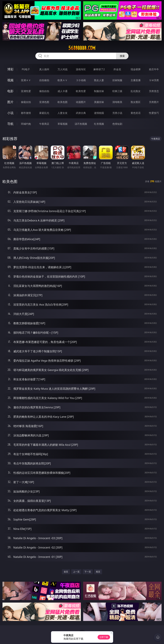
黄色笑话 (136, 113)
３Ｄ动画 (81, 80)
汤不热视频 (81, 124)
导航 (10, 124)
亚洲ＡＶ (26, 80)
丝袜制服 (117, 80)
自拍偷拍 (44, 80)
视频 (10, 80)
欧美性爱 (81, 91)
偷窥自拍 (26, 102)
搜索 (122, 56)
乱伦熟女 (136, 91)
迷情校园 (99, 113)
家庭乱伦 (44, 113)
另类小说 (117, 113)
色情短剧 (117, 124)
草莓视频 (63, 124)
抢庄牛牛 (154, 69)
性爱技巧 (154, 113)
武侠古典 (81, 113)
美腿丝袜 (99, 102)
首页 (66, 572)
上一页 (76, 572)
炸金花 (117, 69)
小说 (10, 113)
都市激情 (26, 113)
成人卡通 (63, 91)
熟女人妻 (99, 80)
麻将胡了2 (99, 69)
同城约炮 (26, 124)
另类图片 (154, 102)
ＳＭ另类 (154, 80)
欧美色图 (63, 102)
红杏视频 (99, 124)
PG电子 (26, 69)
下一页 (88, 572)
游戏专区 (81, 69)
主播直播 (136, 80)
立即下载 (104, 637)
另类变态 (154, 91)
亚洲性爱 (26, 91)
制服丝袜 (99, 91)
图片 (10, 102)
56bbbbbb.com (82, 48)
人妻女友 (63, 113)
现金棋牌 (136, 69)
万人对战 (63, 69)
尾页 (98, 572)
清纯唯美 (117, 102)
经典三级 (117, 91)
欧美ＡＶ (63, 80)
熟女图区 (136, 102)
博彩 (10, 69)
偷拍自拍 (44, 91)
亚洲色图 (44, 102)
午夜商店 (44, 124)
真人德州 (44, 69)
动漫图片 (81, 102)
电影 (10, 91)
